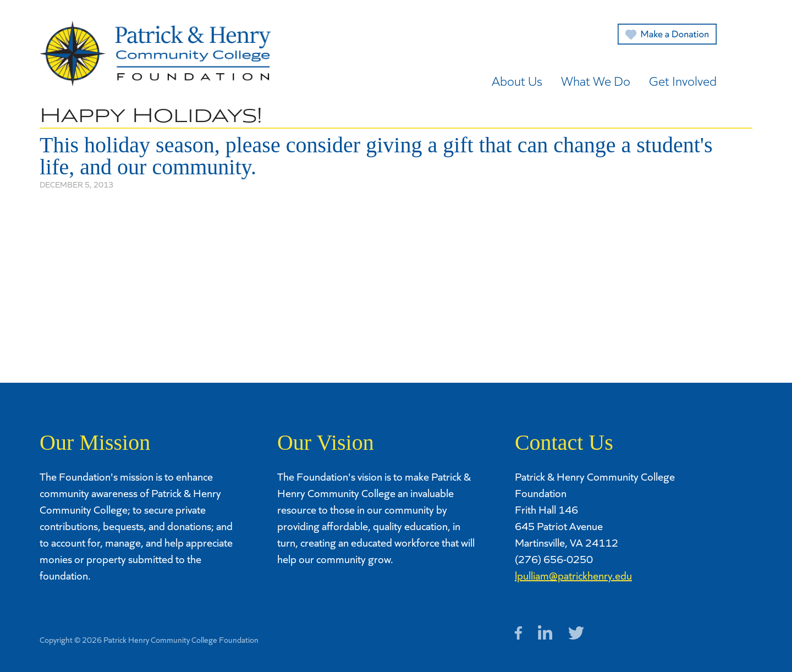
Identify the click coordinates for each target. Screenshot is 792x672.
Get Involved (683, 81)
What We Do (596, 81)
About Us (517, 81)
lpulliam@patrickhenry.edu (573, 575)
